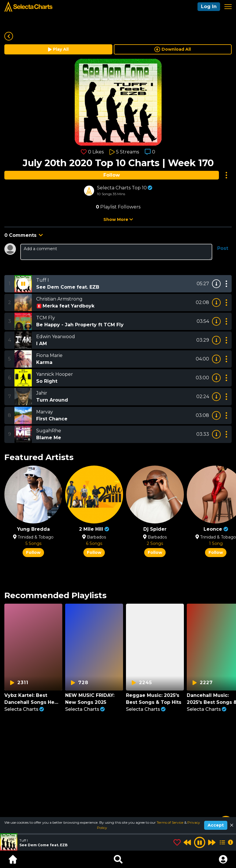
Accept (216, 825)
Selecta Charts (24, 709)
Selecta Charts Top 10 (122, 188)
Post (223, 248)
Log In (209, 7)
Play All (58, 49)
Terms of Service (170, 822)
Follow (112, 175)
